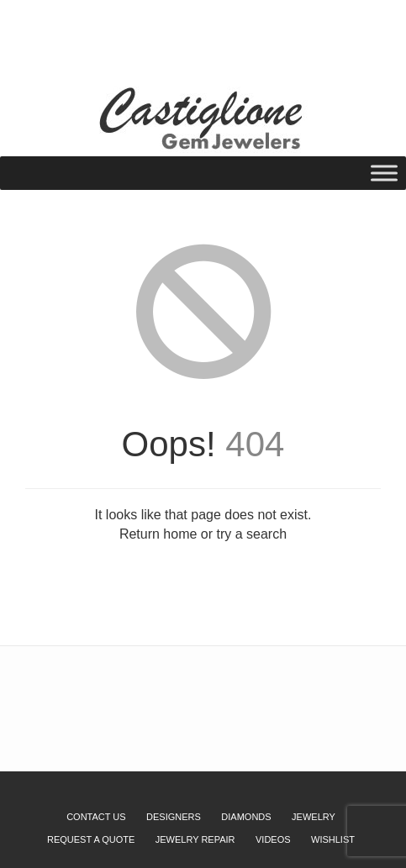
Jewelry (314, 817)
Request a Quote (134, 37)
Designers (174, 817)
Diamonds (246, 817)
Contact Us (96, 817)
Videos (273, 839)
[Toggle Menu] (384, 173)
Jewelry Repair (195, 839)
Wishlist (60, 37)
